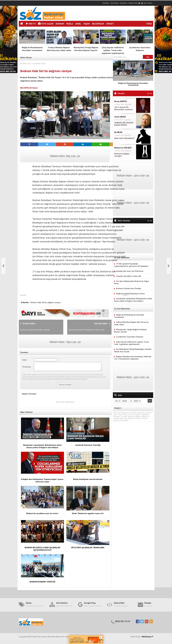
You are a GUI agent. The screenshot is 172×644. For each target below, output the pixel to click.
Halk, (40, 302)
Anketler (106, 3)
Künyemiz (123, 3)
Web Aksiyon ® (148, 638)
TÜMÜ (149, 24)
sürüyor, (58, 302)
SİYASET (110, 24)
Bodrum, (34, 302)
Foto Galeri (46, 24)
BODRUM (60, 24)
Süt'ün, (45, 302)
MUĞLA (70, 24)
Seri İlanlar (114, 3)
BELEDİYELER (98, 24)
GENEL (78, 24)
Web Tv (31, 24)
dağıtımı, (51, 302)
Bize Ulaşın (148, 3)
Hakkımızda (133, 3)
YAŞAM (87, 24)
